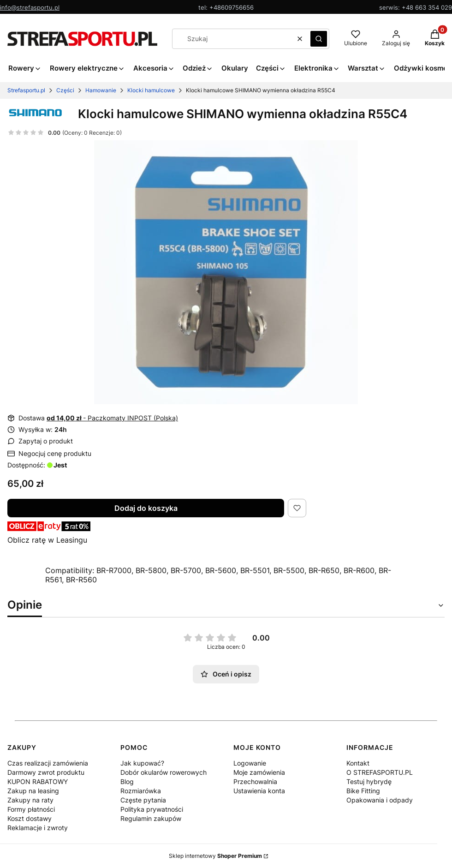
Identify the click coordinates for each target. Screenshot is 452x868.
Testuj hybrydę (369, 781)
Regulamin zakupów (151, 818)
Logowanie (250, 763)
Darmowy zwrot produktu (46, 772)
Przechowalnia (255, 781)
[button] (319, 39)
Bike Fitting (363, 791)
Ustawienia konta (259, 791)
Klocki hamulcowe (151, 90)
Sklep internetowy (215, 856)
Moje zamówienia (259, 772)
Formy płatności (31, 809)
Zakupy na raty (30, 800)
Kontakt (358, 763)
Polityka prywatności (152, 809)
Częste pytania (143, 800)
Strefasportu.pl (26, 90)
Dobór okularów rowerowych (164, 772)
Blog (127, 781)
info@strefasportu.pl (30, 7)
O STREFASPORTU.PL (380, 772)
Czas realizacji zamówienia (48, 763)
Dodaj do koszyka (146, 508)
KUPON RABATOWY (38, 781)
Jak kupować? (142, 763)
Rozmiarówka (141, 791)
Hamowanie (101, 90)
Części (65, 90)
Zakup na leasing (33, 791)
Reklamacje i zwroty (38, 828)
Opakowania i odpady (380, 800)
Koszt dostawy (30, 818)
